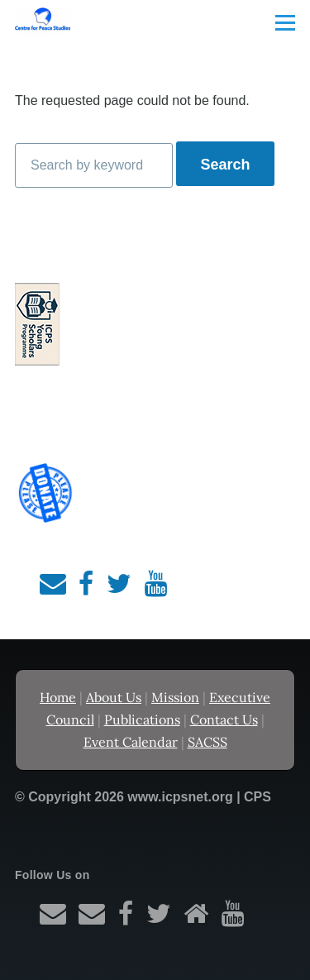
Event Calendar (131, 742)
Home (58, 697)
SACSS (207, 742)
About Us (114, 697)
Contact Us (224, 719)
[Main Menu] (285, 22)
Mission (175, 697)
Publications (142, 719)
